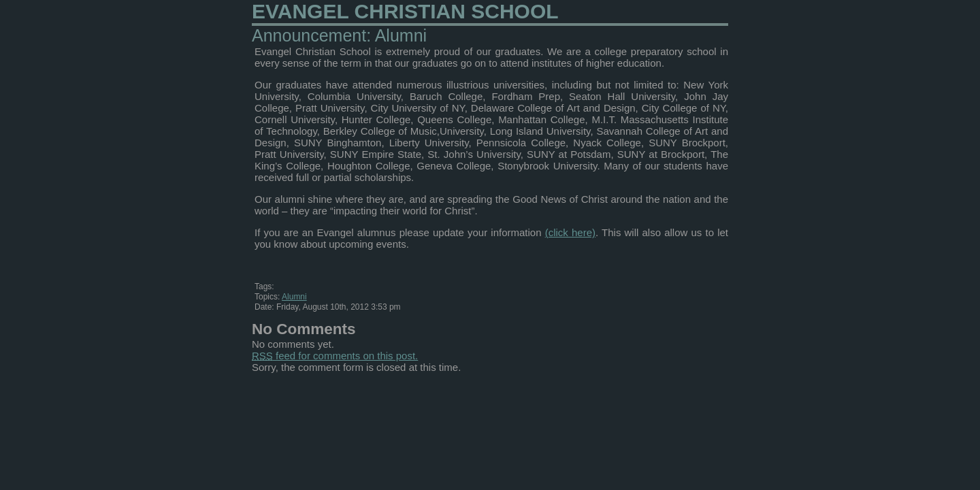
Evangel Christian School (405, 11)
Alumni (294, 297)
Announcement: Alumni (339, 35)
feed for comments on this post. (335, 356)
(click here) (570, 232)
